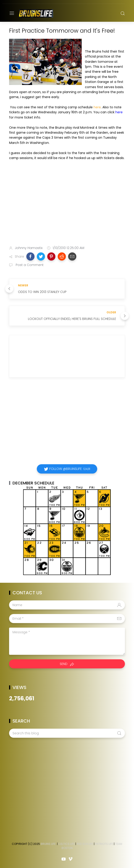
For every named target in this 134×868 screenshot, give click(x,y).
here (97, 107)
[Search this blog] (67, 733)
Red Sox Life (85, 844)
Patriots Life (104, 844)
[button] (30, 256)
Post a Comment (29, 265)
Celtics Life (67, 844)
